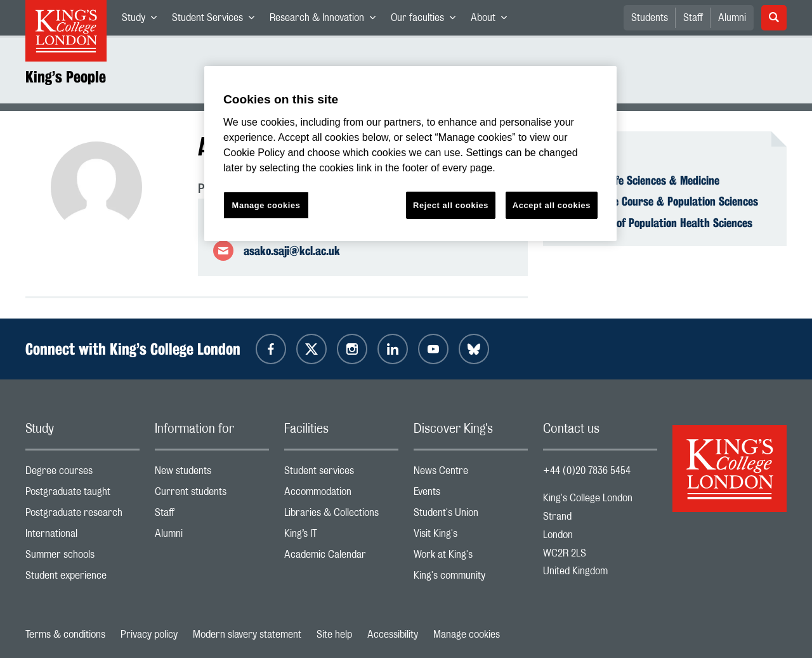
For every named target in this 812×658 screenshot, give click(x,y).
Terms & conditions (65, 635)
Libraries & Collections (341, 516)
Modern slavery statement (247, 635)
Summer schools (82, 557)
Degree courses (82, 474)
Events (471, 495)
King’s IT (341, 536)
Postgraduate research (82, 516)
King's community (471, 578)
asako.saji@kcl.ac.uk (292, 251)
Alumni (732, 18)
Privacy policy (149, 635)
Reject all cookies (451, 205)
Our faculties (427, 20)
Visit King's (471, 536)
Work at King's (471, 557)
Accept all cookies (552, 205)
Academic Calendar (341, 557)
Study (143, 20)
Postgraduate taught (82, 495)
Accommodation (341, 495)
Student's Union (471, 516)
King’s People (66, 77)
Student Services (217, 20)
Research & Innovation (326, 20)
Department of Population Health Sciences (655, 223)
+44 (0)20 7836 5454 (587, 471)
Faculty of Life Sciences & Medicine (639, 180)
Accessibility (393, 635)
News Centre (471, 474)
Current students (212, 495)
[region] (410, 154)
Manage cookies (467, 635)
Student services (341, 474)
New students (212, 474)
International (82, 536)
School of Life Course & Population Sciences (658, 201)
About (493, 20)
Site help (334, 635)
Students (650, 18)
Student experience (82, 578)
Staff (693, 18)
